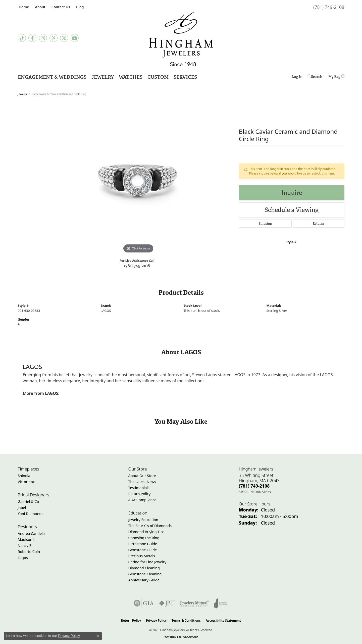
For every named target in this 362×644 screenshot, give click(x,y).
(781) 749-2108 (137, 266)
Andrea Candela (31, 533)
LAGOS (106, 311)
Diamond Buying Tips (146, 532)
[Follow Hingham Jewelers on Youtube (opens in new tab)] (75, 38)
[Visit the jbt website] (167, 603)
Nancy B (25, 546)
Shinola (24, 476)
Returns (319, 224)
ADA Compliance (142, 500)
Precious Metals (142, 556)
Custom (158, 77)
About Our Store (142, 476)
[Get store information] (255, 492)
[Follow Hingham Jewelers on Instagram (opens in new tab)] (43, 38)
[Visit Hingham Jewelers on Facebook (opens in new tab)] (32, 38)
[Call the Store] (254, 486)
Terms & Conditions (186, 620)
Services (185, 77)
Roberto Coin (29, 552)
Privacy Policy (156, 620)
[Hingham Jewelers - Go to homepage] (181, 39)
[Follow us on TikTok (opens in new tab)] (22, 38)
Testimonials (139, 488)
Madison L (27, 540)
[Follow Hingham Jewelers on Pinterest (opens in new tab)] (54, 38)
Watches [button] (131, 77)
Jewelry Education (143, 520)
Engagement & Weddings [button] (52, 77)
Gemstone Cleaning (145, 574)
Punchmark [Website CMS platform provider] (190, 637)
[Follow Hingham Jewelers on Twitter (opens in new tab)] (64, 38)
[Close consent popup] (98, 636)
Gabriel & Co (29, 502)
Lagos (23, 558)
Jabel (22, 508)
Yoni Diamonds (31, 514)
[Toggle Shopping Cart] (336, 77)
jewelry (22, 94)
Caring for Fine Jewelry (147, 562)
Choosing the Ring (144, 538)
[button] (40, 7)
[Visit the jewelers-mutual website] (194, 603)
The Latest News (142, 482)
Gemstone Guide (143, 550)
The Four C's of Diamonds (150, 526)
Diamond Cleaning (144, 568)
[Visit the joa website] (221, 603)
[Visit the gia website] (144, 603)
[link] (23, 7)
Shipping (265, 224)
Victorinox (26, 482)
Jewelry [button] (103, 77)
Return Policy (140, 494)
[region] (138, 179)
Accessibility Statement (223, 620)
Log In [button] (297, 78)
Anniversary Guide (144, 580)
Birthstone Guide (143, 544)
